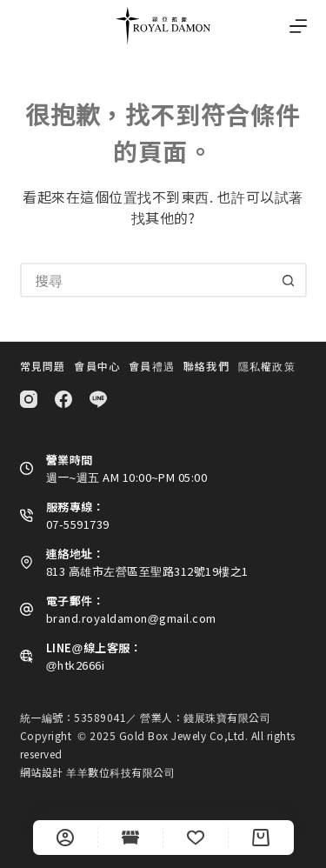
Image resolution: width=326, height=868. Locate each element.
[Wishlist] (196, 838)
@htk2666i (76, 665)
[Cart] (261, 838)
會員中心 (97, 366)
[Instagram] (29, 399)
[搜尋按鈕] (289, 280)
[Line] (98, 399)
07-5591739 (78, 524)
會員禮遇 (152, 366)
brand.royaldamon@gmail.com (131, 618)
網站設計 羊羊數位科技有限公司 (98, 772)
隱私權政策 (267, 366)
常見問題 (43, 366)
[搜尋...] (146, 280)
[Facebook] (63, 399)
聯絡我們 (206, 366)
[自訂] (65, 838)
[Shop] (130, 838)
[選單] (298, 26)
